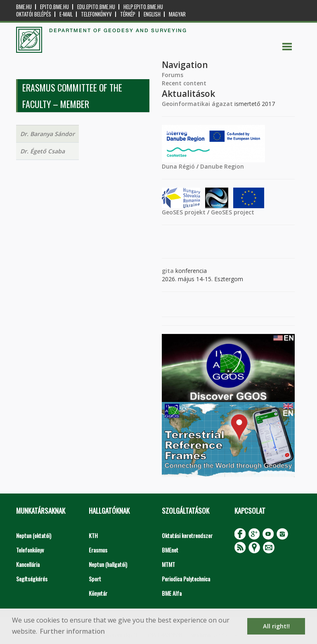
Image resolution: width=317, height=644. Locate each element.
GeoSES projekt (184, 212)
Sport (95, 579)
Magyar (177, 14)
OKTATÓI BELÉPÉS (34, 14)
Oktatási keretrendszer (187, 535)
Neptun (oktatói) (34, 535)
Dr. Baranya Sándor (47, 134)
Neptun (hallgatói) (108, 564)
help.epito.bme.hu (143, 7)
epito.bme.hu (54, 7)
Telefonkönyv (96, 14)
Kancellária (28, 564)
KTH (93, 535)
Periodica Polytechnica (186, 579)
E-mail (66, 14)
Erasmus (98, 550)
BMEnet (170, 550)
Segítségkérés (32, 579)
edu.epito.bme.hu (96, 7)
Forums (173, 75)
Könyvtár (98, 593)
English (152, 14)
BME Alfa (172, 593)
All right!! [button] (276, 626)
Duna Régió (178, 166)
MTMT (168, 564)
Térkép (128, 14)
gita (168, 271)
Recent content (184, 83)
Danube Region (222, 166)
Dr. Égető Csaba (43, 151)
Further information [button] (72, 631)
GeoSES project (233, 212)
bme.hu (24, 7)
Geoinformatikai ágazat (197, 104)
